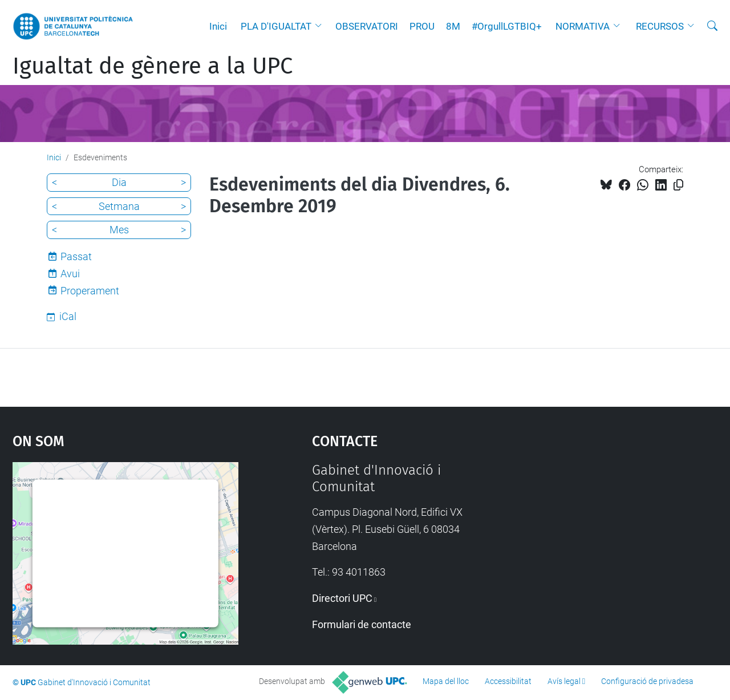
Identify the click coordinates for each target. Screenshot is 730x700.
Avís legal (564, 681)
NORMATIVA (583, 26)
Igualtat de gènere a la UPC (153, 66)
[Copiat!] (678, 185)
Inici (218, 26)
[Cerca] (712, 26)
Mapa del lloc (446, 681)
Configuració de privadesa (647, 681)
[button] (321, 26)
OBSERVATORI (367, 26)
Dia (119, 182)
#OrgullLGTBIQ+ (507, 26)
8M (453, 26)
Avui (70, 274)
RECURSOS (660, 26)
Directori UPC (342, 598)
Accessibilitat (508, 681)
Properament (90, 291)
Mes (119, 230)
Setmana (119, 206)
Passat (76, 256)
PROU (422, 26)
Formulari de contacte (362, 624)
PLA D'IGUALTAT (276, 26)
